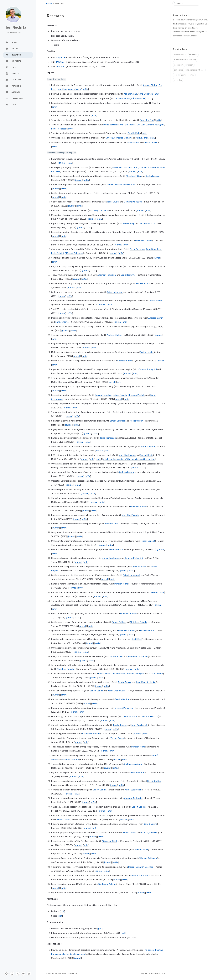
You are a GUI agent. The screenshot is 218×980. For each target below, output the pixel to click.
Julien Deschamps (111, 558)
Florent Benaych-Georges (140, 867)
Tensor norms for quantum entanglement (190, 32)
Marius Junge (142, 138)
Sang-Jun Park (145, 94)
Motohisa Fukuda (144, 241)
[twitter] (18, 974)
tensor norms (179, 65)
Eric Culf (141, 125)
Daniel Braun (104, 673)
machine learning (188, 75)
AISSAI (60, 66)
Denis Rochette (59, 129)
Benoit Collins (139, 567)
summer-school (180, 55)
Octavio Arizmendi (132, 575)
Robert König (147, 455)
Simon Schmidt (117, 421)
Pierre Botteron (111, 125)
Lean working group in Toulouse (186, 28)
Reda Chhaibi (57, 253)
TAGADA (60, 62)
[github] (12, 974)
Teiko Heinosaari (115, 292)
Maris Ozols (153, 167)
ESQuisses (61, 57)
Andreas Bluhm (150, 85)
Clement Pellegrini (135, 673)
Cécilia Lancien (138, 98)
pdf (62, 911)
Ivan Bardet (134, 142)
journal (62, 163)
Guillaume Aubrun (91, 734)
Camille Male (134, 133)
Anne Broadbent (128, 125)
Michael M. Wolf (148, 631)
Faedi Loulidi (129, 185)
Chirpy (150, 973)
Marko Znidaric (156, 673)
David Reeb (137, 639)
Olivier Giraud (118, 673)
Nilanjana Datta (147, 223)
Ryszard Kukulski (103, 395)
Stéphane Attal (109, 841)
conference (179, 70)
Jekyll (163, 973)
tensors (190, 65)
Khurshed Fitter (133, 176)
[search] (187, 3)
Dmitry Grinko (140, 167)
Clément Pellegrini (155, 125)
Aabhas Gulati (130, 94)
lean (176, 75)
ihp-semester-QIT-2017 (195, 70)
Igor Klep (62, 89)
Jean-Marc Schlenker (138, 656)
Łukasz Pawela (120, 395)
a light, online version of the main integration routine (129, 459)
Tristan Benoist (148, 541)
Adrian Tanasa (155, 301)
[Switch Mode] (6, 974)
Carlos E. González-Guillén (118, 138)
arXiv (86, 89)
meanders (178, 80)
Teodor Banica (112, 524)
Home (49, 3)
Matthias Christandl (122, 167)
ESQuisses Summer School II (185, 36)
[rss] (29, 974)
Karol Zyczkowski (116, 691)
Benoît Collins (96, 691)
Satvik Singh (129, 223)
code (99, 459)
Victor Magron (75, 89)
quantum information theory (185, 60)
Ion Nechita (16, 27)
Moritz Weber (136, 421)
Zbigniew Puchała (137, 395)
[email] (23, 974)
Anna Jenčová (62, 322)
